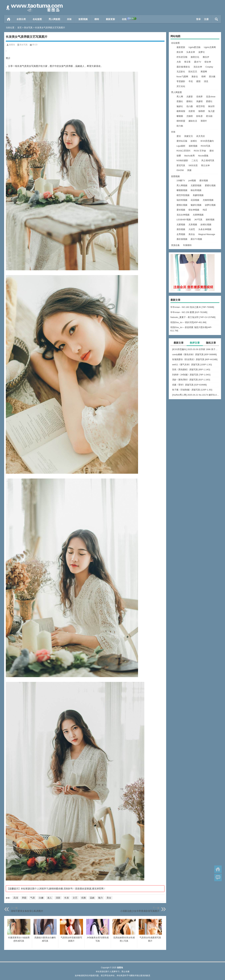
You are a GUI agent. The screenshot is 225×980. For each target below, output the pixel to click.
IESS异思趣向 (207, 141)
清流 (206, 81)
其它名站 (181, 86)
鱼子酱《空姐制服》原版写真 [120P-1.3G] (192, 390)
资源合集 (175, 245)
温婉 (92, 898)
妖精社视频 (206, 225)
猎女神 (208, 62)
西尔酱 (212, 77)
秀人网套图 (54, 19)
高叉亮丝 (201, 136)
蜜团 (198, 81)
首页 (9, 19)
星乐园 (209, 116)
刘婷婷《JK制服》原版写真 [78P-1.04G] (191, 375)
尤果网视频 (198, 215)
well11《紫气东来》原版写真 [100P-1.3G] (192, 365)
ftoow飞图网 (182, 77)
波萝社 (202, 52)
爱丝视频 (181, 210)
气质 (33, 898)
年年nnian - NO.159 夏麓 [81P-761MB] (189, 312)
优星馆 (192, 111)
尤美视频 (193, 225)
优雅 (83, 898)
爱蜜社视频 (210, 185)
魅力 (101, 898)
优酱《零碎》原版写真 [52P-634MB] (189, 385)
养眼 (24, 898)
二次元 (195, 160)
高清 (16, 898)
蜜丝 (212, 151)
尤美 (179, 62)
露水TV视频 (196, 239)
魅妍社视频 (196, 205)
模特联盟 (181, 121)
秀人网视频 (182, 185)
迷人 (50, 898)
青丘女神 (205, 165)
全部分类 (21, 19)
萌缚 (204, 77)
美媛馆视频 (198, 195)
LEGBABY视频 (184, 220)
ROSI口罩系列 (184, 151)
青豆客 (187, 62)
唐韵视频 (181, 229)
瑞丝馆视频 (182, 200)
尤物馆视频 (208, 200)
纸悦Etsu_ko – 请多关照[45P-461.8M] (188, 322)
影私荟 (199, 116)
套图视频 (83, 19)
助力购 (180, 126)
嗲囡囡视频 (182, 190)
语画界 (199, 97)
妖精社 (194, 141)
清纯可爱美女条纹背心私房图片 (27, 911)
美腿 (189, 170)
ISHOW (180, 170)
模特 (97, 19)
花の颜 (190, 106)
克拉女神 (198, 67)
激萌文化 (195, 57)
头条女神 (191, 52)
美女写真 (28, 28)
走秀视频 (181, 234)
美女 (109, 898)
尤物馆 (190, 116)
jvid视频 (192, 180)
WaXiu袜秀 (189, 156)
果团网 (204, 72)
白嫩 (41, 898)
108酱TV (181, 180)
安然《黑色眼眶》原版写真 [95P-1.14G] (191, 370)
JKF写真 (198, 220)
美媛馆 (199, 101)
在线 (129, 19)
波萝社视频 (210, 205)
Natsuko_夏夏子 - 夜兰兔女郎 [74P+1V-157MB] (193, 317)
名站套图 (37, 19)
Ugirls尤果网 (210, 47)
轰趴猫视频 (182, 239)
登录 (198, 19)
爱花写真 (181, 165)
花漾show (211, 97)
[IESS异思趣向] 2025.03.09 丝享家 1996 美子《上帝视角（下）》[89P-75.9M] (196, 349)
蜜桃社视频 (182, 205)
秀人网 (180, 97)
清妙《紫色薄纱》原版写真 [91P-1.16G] (191, 380)
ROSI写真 (205, 146)
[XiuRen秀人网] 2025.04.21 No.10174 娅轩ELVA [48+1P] (196, 395)
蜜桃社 (190, 101)
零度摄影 (181, 81)
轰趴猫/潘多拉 (183, 67)
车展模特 (187, 245)
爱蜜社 (209, 101)
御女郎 (211, 106)
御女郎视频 (196, 190)
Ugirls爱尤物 (194, 47)
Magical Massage (207, 234)
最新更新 (110, 19)
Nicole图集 (203, 156)
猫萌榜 (202, 111)
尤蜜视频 (181, 225)
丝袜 (69, 19)
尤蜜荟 (190, 97)
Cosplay (209, 67)
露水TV (198, 62)
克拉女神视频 (183, 215)
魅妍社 (180, 106)
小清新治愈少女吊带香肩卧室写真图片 (140, 911)
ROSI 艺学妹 (200, 151)
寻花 (191, 81)
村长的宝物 (182, 57)
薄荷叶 (204, 121)
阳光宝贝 (193, 72)
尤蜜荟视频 (196, 185)
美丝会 (192, 234)
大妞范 (192, 229)
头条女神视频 (205, 229)
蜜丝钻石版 (182, 141)
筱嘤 (179, 156)
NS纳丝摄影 (182, 160)
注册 (206, 19)
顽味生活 (193, 121)
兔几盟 (211, 111)
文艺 (75, 898)
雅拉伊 (206, 57)
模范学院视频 (183, 195)
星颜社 (180, 101)
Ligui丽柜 (181, 146)
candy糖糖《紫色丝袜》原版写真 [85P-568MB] (194, 354)
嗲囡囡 (180, 116)
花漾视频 (195, 200)
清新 (58, 898)
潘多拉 (195, 77)
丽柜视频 (193, 146)
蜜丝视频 (204, 180)
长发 (67, 898)
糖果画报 (181, 111)
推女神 (180, 52)
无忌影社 (181, 72)
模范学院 (201, 106)
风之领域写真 (208, 160)
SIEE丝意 (193, 165)
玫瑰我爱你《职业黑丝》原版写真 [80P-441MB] (195, 359)
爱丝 (179, 136)
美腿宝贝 (188, 136)
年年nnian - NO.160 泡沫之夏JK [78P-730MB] (192, 307)
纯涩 (205, 210)
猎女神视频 (194, 210)
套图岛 (12, 45)
